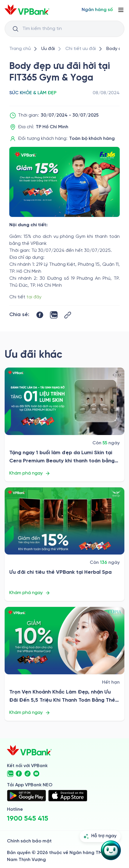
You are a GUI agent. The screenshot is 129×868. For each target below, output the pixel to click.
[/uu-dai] (48, 49)
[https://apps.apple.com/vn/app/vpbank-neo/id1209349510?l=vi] (68, 796)
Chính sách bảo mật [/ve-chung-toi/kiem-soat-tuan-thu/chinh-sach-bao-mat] (29, 841)
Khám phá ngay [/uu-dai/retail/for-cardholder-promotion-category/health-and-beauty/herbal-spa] (30, 593)
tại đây (34, 297)
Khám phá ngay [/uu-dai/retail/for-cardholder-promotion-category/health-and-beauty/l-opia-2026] (30, 713)
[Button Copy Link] (68, 315)
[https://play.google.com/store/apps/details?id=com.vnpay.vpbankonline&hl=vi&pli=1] (26, 796)
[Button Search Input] (15, 29)
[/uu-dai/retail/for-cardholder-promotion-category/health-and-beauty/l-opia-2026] (64, 641)
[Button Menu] (121, 10)
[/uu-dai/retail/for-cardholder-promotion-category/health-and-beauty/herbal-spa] (64, 521)
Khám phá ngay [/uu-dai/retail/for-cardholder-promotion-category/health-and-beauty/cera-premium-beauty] (30, 473)
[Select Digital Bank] (97, 10)
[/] (27, 10)
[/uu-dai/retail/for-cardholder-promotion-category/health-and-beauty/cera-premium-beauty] (64, 401)
